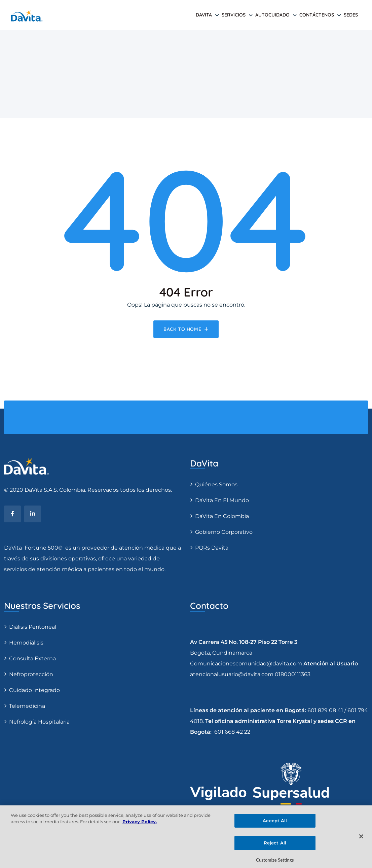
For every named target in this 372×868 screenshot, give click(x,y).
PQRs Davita (212, 548)
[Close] (361, 840)
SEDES (351, 15)
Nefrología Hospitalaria (39, 722)
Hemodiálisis (26, 643)
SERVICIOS (234, 15)
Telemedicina (27, 706)
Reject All (275, 846)
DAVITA (204, 15)
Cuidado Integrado (34, 690)
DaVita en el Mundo (222, 500)
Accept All (275, 824)
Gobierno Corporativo (224, 532)
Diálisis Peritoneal (33, 627)
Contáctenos (317, 15)
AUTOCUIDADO (272, 15)
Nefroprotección (31, 674)
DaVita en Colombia (222, 516)
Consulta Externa (32, 658)
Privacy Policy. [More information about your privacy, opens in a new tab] (140, 825)
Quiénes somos (216, 484)
